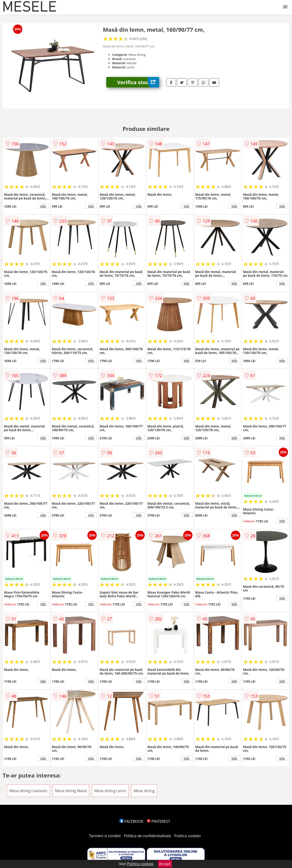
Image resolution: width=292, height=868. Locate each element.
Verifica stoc (138, 82)
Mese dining (144, 791)
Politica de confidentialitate (148, 836)
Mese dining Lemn (110, 791)
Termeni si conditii (105, 836)
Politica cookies (188, 836)
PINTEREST (158, 821)
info (43, 206)
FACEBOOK (132, 821)
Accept (165, 864)
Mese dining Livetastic (28, 791)
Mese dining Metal (71, 791)
